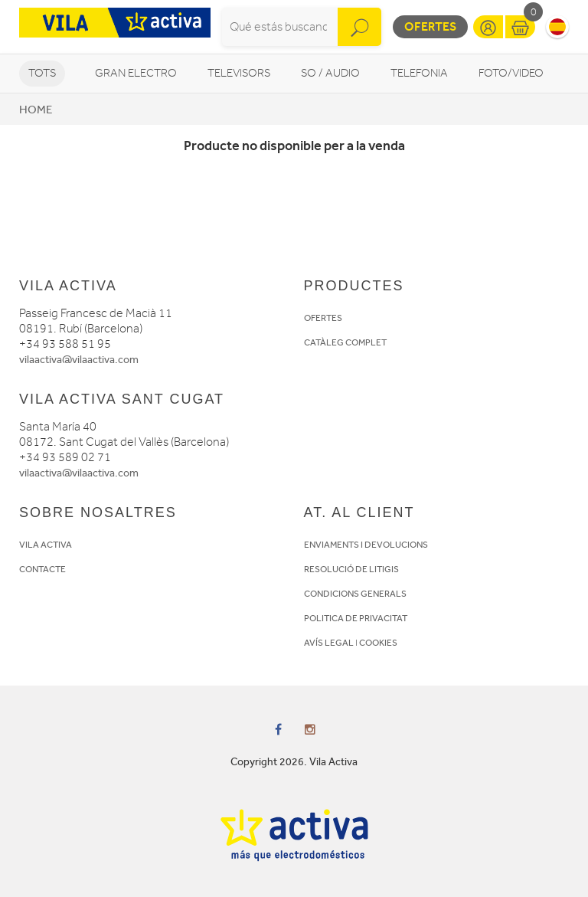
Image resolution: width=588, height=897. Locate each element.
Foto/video (511, 73)
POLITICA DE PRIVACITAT (356, 618)
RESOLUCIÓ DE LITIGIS (351, 569)
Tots (42, 73)
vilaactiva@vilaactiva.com (79, 360)
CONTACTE (42, 569)
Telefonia (419, 73)
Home (36, 110)
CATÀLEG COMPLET (345, 342)
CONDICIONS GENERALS (355, 594)
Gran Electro (136, 73)
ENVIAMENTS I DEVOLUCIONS (366, 545)
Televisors (239, 73)
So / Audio (330, 73)
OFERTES (323, 318)
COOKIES (378, 643)
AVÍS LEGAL (329, 643)
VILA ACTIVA (46, 545)
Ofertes (430, 26)
